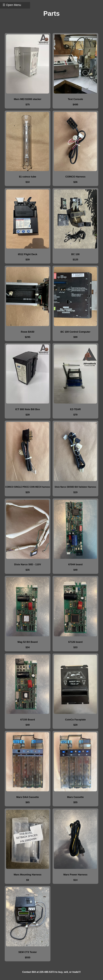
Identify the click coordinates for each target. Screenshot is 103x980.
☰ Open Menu (12, 5)
